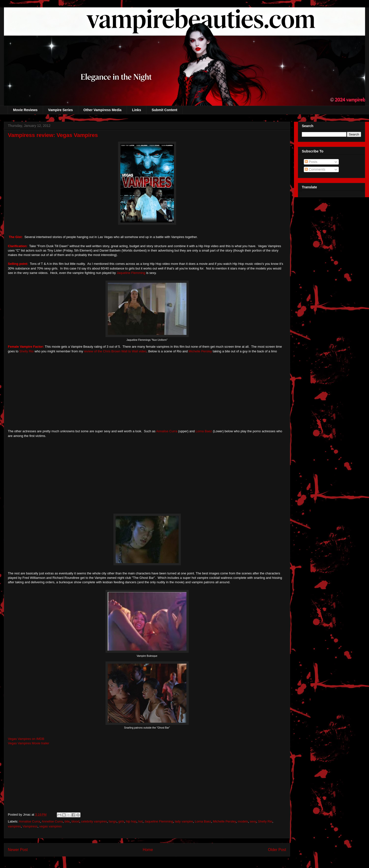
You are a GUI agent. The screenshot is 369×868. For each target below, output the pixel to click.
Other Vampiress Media (102, 110)
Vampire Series (61, 110)
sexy (253, 821)
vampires (14, 826)
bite (67, 821)
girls (121, 821)
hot (140, 821)
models (243, 821)
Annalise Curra (167, 431)
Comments (315, 169)
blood (76, 821)
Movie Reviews (25, 110)
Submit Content (164, 110)
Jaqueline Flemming (131, 273)
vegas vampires (51, 826)
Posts (311, 162)
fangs (113, 821)
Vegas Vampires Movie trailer (29, 743)
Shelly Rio (26, 351)
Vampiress (30, 826)
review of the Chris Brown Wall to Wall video (115, 351)
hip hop (131, 821)
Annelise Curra (52, 821)
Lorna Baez (203, 431)
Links (137, 110)
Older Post (277, 850)
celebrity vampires (94, 821)
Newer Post (18, 850)
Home (148, 850)
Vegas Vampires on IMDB (26, 739)
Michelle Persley (200, 351)
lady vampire (184, 821)
